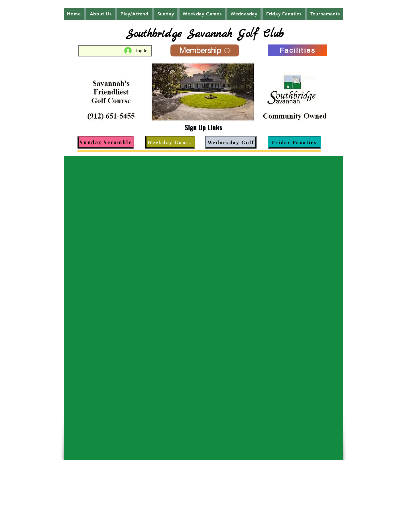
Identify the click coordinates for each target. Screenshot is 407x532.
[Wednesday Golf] (231, 142)
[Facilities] (298, 50)
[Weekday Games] (170, 142)
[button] (101, 14)
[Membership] (205, 50)
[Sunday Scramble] (106, 142)
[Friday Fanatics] (294, 142)
